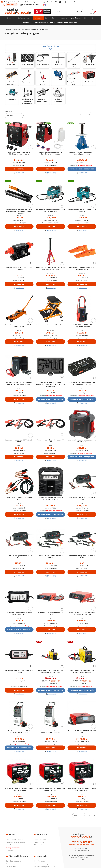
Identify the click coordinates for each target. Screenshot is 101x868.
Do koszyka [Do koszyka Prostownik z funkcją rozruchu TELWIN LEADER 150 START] (82, 805)
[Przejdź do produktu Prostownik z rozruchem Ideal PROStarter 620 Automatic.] (51, 715)
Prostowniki (89, 76)
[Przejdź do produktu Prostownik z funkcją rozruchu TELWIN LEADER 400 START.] (19, 773)
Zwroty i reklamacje (13, 848)
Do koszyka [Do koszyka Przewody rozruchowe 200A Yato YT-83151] (19, 514)
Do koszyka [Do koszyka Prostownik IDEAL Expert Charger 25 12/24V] (82, 514)
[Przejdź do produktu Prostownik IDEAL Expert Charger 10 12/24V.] (51, 539)
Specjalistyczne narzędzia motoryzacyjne (27, 96)
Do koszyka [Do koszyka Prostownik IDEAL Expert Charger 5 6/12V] (82, 572)
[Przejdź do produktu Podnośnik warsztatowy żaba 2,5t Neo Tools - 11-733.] (19, 309)
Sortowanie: (8, 112)
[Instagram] (44, 5)
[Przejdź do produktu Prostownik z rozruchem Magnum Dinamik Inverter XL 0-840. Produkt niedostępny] (51, 654)
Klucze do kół (58, 59)
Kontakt (54, 2)
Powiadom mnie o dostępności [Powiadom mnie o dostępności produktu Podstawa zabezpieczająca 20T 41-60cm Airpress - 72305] (82, 169)
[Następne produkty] (89, 816)
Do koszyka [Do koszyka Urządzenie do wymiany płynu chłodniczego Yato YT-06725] (19, 169)
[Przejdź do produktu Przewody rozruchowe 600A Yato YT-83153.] (51, 424)
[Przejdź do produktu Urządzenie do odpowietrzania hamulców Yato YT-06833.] (51, 136)
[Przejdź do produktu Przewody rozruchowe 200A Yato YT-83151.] (19, 482)
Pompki (58, 76)
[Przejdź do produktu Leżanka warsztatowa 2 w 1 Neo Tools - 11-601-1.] (51, 309)
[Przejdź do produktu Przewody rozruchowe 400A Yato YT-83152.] (19, 424)
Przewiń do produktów (51, 47)
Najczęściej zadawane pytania (16, 842)
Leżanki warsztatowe (12, 77)
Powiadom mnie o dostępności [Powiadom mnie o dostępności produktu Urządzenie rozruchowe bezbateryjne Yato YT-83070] (82, 457)
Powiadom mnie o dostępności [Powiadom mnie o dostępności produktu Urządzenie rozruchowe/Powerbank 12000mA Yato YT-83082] (82, 399)
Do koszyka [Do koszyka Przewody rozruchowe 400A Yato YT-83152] (19, 457)
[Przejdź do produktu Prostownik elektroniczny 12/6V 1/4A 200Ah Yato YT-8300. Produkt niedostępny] (19, 597)
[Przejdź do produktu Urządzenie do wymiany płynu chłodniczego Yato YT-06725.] (19, 136)
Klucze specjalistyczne (74, 60)
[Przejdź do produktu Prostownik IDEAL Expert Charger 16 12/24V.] (19, 539)
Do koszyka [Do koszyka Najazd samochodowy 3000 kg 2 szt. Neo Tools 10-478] (82, 284)
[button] (81, 11)
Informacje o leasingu (41, 864)
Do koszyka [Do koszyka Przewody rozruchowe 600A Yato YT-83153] (50, 457)
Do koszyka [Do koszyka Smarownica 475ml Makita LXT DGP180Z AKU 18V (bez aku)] (50, 227)
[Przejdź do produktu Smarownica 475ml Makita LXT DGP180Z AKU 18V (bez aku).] (51, 194)
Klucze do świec (27, 59)
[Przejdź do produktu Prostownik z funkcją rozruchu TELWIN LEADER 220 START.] (51, 773)
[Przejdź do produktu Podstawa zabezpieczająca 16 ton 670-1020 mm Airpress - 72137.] (51, 251)
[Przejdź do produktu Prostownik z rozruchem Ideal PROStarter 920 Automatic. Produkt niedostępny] (19, 715)
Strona (81, 114)
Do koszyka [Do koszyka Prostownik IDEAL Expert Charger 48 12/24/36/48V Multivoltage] (82, 630)
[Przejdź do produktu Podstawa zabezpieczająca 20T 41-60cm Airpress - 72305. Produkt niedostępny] (82, 136)
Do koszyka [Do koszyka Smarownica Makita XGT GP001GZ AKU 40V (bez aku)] (82, 227)
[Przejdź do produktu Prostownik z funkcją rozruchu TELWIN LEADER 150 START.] (82, 773)
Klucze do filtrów (43, 59)
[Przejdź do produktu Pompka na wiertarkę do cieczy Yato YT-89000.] (19, 251)
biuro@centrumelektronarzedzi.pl (73, 2)
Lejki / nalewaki (89, 59)
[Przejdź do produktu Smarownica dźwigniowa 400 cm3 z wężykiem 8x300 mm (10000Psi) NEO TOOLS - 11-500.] (19, 194)
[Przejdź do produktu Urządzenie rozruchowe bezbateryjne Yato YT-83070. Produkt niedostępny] (82, 424)
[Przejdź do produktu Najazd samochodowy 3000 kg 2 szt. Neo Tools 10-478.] (82, 251)
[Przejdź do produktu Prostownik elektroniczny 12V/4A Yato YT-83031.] (19, 654)
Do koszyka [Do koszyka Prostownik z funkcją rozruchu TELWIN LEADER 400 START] (19, 805)
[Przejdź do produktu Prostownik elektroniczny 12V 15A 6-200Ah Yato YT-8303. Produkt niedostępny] (51, 482)
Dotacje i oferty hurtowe (15, 839)
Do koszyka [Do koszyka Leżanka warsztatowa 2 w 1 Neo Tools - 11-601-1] (50, 342)
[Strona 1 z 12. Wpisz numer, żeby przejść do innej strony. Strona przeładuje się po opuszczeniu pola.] (85, 114)
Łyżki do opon (27, 76)
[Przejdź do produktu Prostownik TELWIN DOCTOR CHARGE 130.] (82, 715)
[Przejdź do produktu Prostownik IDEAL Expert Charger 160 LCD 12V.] (51, 597)
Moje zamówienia (40, 839)
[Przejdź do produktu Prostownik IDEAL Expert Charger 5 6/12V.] (82, 539)
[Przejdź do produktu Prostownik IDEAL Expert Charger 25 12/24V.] (82, 482)
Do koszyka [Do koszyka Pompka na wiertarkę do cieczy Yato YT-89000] (19, 284)
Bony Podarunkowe (41, 861)
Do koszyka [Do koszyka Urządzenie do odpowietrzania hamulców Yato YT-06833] (50, 169)
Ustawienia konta (40, 845)
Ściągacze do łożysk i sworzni (43, 95)
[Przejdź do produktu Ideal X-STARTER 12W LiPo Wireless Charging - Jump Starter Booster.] (19, 367)
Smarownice (12, 94)
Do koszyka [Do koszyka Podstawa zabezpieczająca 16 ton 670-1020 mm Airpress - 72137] (50, 284)
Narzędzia (25, 29)
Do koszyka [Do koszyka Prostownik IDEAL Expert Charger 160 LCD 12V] (50, 630)
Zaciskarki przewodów (58, 95)
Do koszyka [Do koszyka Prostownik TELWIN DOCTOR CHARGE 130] (82, 748)
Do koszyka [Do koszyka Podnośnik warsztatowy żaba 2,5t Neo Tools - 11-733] (19, 342)
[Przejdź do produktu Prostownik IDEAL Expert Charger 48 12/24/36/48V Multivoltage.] (82, 597)
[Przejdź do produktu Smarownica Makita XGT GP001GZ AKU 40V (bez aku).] (82, 194)
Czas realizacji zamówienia (15, 864)
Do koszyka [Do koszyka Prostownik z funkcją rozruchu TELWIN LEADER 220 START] (50, 805)
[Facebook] (46, 5)
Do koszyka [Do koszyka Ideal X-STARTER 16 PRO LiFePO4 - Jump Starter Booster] (82, 342)
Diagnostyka (12, 59)
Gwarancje (10, 851)
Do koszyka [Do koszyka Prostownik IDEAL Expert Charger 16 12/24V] (19, 572)
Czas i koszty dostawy (14, 861)
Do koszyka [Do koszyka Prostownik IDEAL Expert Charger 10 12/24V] (50, 572)
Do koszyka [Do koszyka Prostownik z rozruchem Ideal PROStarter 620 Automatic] (50, 748)
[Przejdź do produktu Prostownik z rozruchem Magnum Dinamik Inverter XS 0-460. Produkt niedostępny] (82, 654)
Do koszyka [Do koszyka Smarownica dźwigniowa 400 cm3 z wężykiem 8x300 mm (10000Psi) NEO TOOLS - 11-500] (19, 227)
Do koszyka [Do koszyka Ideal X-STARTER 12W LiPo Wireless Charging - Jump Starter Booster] (19, 399)
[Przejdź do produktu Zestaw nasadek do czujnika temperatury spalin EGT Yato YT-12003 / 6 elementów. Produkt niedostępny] (51, 367)
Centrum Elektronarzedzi (12, 29)
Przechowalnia (39, 842)
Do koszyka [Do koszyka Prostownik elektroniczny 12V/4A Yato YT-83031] (19, 690)
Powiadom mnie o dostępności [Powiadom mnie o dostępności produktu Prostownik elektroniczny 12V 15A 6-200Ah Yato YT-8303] (51, 514)
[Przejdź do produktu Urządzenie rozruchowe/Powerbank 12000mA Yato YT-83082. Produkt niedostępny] (82, 367)
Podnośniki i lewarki (43, 77)
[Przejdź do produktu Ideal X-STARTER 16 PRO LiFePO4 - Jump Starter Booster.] (82, 309)
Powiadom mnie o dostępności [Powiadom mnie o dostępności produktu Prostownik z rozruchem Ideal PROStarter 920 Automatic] (19, 748)
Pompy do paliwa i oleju (74, 77)
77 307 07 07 (12, 5)
